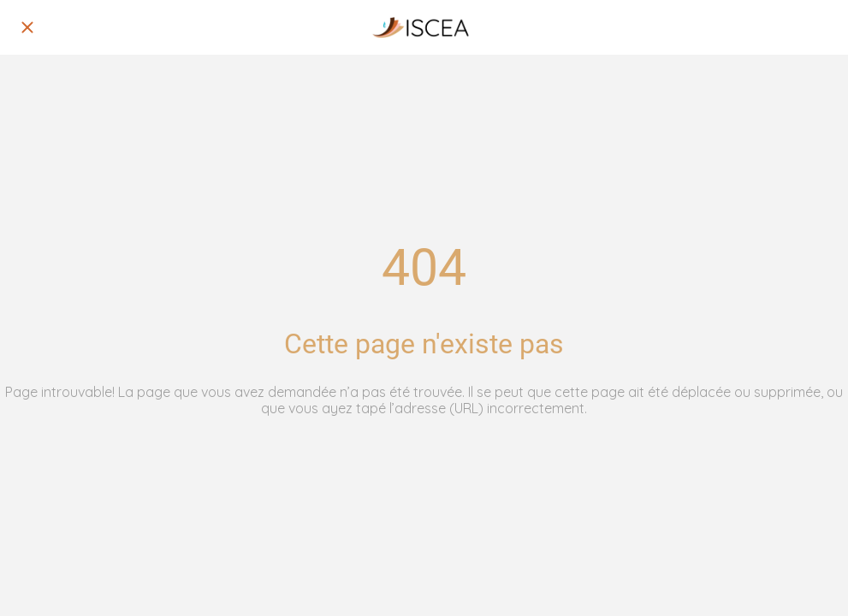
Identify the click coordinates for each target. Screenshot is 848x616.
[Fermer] (27, 27)
